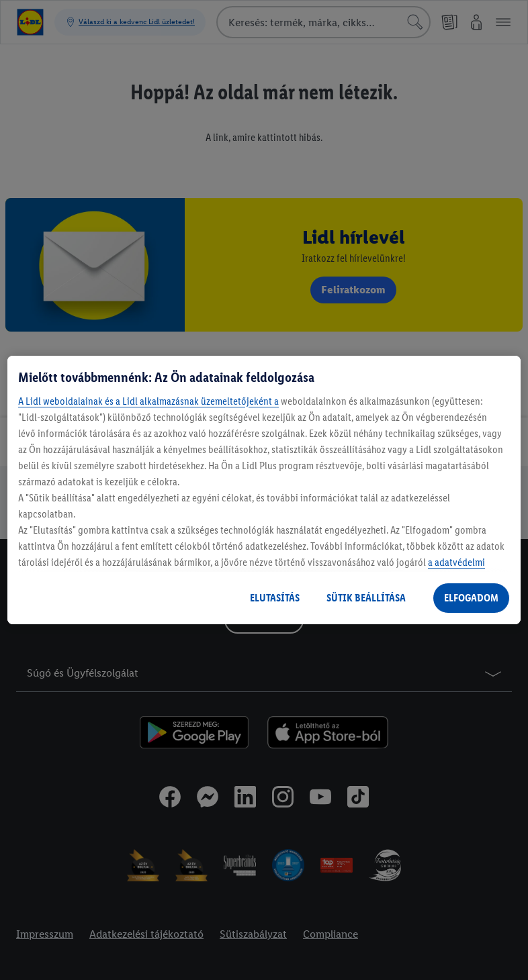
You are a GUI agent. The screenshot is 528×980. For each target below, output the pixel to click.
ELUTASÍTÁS (275, 598)
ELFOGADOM (471, 598)
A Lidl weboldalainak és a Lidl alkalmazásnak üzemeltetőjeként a (148, 401)
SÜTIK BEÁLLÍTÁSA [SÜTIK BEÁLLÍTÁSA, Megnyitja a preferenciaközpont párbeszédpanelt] (366, 598)
